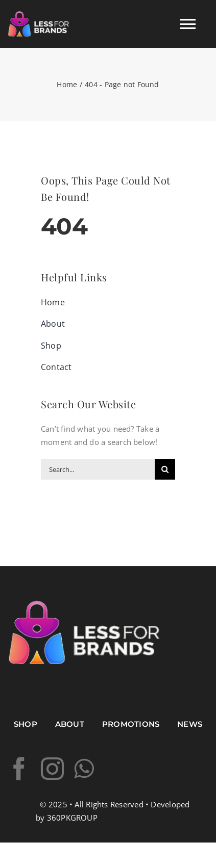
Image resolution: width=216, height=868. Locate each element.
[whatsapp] (84, 769)
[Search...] (98, 469)
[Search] (165, 469)
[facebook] (19, 769)
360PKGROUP (72, 818)
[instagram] (52, 769)
